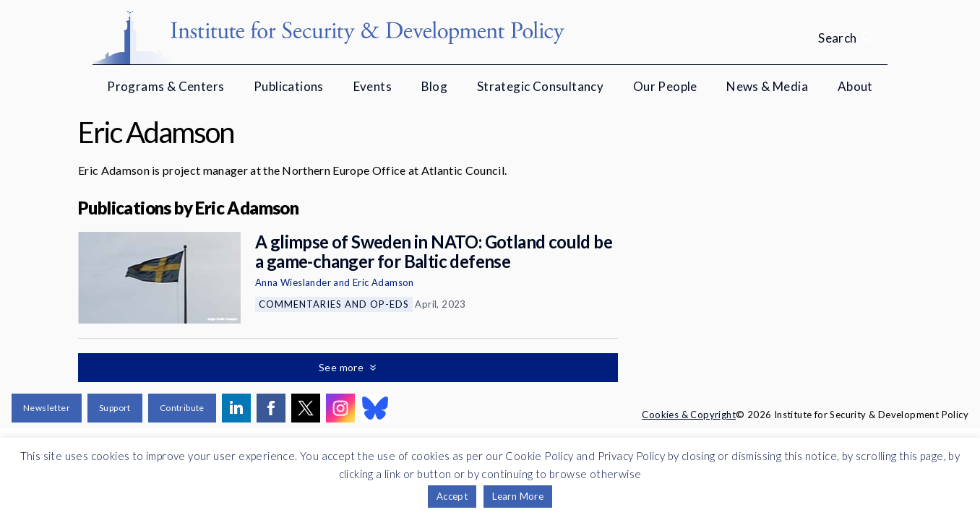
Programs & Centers (166, 86)
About (855, 86)
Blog (435, 86)
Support (115, 408)
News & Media (767, 86)
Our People (665, 86)
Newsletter (47, 408)
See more (343, 367)
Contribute (182, 408)
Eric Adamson (383, 282)
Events (373, 86)
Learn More (518, 496)
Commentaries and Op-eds (334, 304)
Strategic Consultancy (540, 86)
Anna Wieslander (293, 282)
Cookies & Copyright (689, 415)
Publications (289, 86)
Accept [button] (452, 496)
